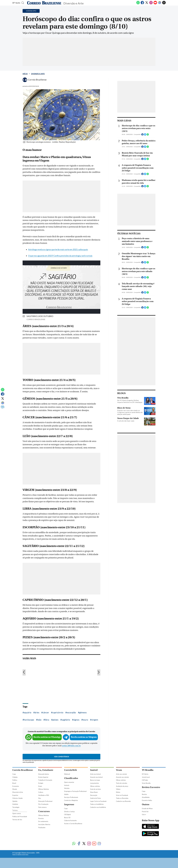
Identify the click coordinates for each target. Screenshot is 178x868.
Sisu (40, 798)
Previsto (41, 818)
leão (39, 720)
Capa (14, 774)
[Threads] (164, 4)
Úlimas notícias (95, 786)
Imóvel (94, 770)
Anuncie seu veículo (122, 777)
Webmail (67, 774)
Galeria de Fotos (95, 798)
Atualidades (146, 797)
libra (47, 720)
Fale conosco (42, 807)
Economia (16, 786)
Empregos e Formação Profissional (75, 791)
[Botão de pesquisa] (23, 3)
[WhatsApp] (138, 4)
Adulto (66, 794)
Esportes (15, 795)
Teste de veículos (122, 783)
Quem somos (17, 813)
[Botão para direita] (98, 288)
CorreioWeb (70, 770)
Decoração (94, 795)
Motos (118, 792)
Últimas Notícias (44, 789)
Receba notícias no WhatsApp (47, 737)
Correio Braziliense (23, 770)
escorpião (71, 712)
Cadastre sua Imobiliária (98, 807)
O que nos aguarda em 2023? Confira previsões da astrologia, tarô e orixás (60, 256)
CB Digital (67, 814)
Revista (144, 794)
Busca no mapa (95, 780)
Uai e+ (144, 814)
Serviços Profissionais (71, 797)
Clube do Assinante (70, 820)
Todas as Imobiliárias (97, 804)
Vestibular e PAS (44, 795)
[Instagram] (151, 4)
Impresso (69, 804)
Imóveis (67, 785)
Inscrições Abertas (44, 824)
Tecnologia (16, 807)
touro (85, 720)
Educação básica (44, 774)
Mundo (15, 789)
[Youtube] (155, 4)
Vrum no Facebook (122, 795)
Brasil (14, 783)
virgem (95, 720)
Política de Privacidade (20, 817)
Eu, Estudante (46, 770)
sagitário (66, 720)
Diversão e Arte (38, 74)
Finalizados (42, 827)
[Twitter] (147, 4)
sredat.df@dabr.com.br (71, 746)
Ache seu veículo (121, 774)
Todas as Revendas (122, 798)
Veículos (67, 788)
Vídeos (118, 789)
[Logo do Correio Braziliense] (44, 3)
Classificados (71, 778)
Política (15, 780)
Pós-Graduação (43, 804)
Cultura (41, 792)
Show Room (94, 792)
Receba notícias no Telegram (84, 737)
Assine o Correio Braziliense (73, 824)
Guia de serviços (95, 789)
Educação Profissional (45, 801)
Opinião (15, 801)
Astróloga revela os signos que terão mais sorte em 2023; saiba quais (58, 249)
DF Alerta (145, 774)
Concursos (44, 811)
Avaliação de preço (122, 786)
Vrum (119, 770)
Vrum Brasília (146, 783)
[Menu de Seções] (17, 3)
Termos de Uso (17, 820)
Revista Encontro (151, 787)
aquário (28, 712)
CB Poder (145, 780)
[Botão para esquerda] (25, 288)
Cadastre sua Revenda (123, 801)
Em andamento (43, 821)
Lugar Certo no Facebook (98, 801)
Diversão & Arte (18, 792)
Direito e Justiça (69, 812)
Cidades (15, 777)
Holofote (15, 804)
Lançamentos (95, 783)
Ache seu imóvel (95, 774)
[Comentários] (3, 408)
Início (25, 74)
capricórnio (58, 712)
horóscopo (29, 720)
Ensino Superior (43, 777)
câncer (46, 712)
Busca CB (67, 818)
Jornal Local (146, 777)
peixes (55, 720)
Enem (40, 786)
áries (37, 712)
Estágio (41, 783)
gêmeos (83, 712)
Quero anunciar (69, 782)
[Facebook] (142, 4)
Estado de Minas (147, 808)
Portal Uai (145, 812)
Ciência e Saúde (17, 798)
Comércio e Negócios (71, 800)
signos (76, 720)
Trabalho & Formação (45, 780)
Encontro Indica (147, 800)
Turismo (15, 810)
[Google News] (160, 4)
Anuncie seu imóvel (96, 777)
